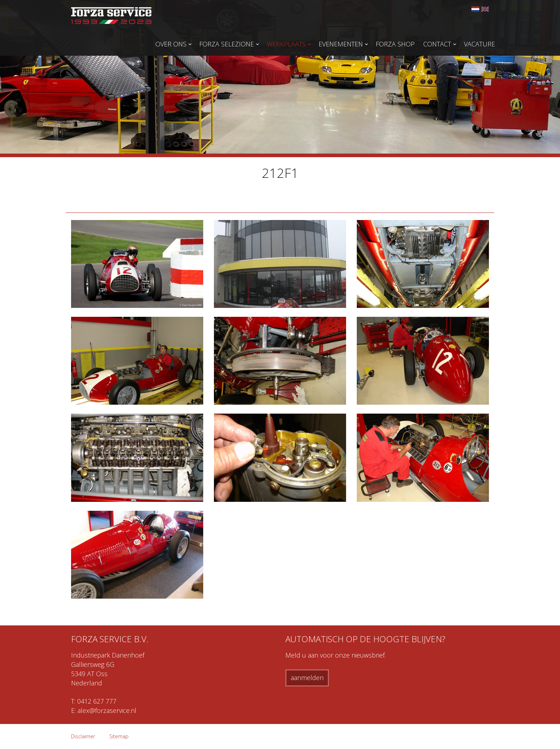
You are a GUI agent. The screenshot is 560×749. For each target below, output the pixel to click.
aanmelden (307, 678)
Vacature (479, 44)
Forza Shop (395, 44)
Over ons (171, 44)
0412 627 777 (97, 701)
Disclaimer (83, 736)
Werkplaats (286, 44)
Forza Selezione (227, 44)
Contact (437, 44)
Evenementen (341, 44)
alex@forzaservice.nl (107, 710)
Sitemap (119, 736)
